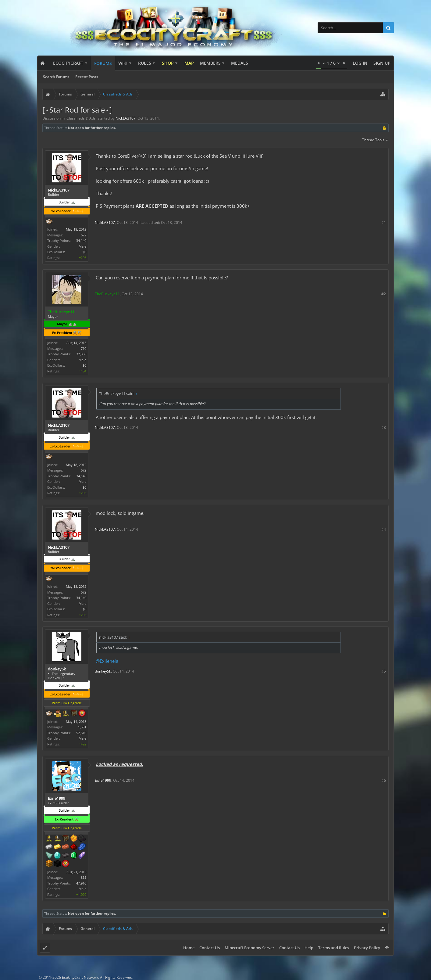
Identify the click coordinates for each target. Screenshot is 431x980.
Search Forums (56, 77)
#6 (384, 780)
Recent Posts (87, 77)
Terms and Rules (334, 948)
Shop (168, 63)
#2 (384, 294)
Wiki (123, 63)
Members (210, 63)
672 (84, 235)
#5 (384, 671)
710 (84, 348)
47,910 (81, 883)
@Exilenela (107, 661)
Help (309, 948)
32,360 (81, 354)
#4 (384, 529)
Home (189, 948)
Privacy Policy (367, 948)
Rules (145, 63)
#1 (384, 223)
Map (189, 63)
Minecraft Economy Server (249, 948)
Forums (103, 63)
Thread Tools (375, 140)
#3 (384, 427)
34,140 (81, 241)
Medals (240, 63)
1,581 (82, 727)
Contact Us (210, 948)
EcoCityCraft (68, 63)
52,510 (81, 733)
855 (84, 877)
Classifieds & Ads (81, 118)
